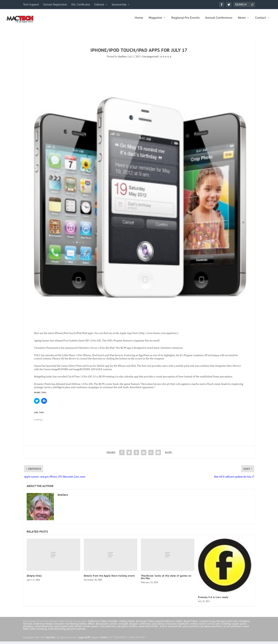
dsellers (122, 59)
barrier (203, 626)
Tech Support (31, 5)
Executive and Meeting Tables (70, 626)
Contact (261, 20)
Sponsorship (119, 5)
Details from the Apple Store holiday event (109, 578)
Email (104, 640)
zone (218, 626)
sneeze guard (61, 629)
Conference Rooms (43, 626)
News (242, 20)
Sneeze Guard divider (171, 629)
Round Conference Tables (169, 624)
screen (211, 626)
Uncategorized (150, 59)
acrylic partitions (232, 629)
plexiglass (28, 629)
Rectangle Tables (145, 624)
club (154, 626)
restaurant (171, 626)
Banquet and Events (227, 624)
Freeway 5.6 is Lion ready (213, 600)
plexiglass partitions (211, 629)
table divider (76, 629)
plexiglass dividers (127, 629)
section (194, 626)
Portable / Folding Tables (122, 624)
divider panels (91, 629)
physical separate (76, 631)
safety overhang (38, 631)
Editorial (99, 5)
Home (139, 20)
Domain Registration (55, 5)
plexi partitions (191, 629)
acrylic (113, 626)
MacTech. (51, 640)
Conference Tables (98, 624)
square (236, 626)
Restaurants (102, 626)
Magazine (155, 20)
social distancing (44, 629)
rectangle (123, 626)
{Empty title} (34, 578)
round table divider (148, 629)
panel (243, 626)
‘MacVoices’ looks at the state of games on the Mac (166, 579)
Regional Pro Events (186, 20)
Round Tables (191, 624)
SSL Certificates (81, 5)
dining (161, 626)
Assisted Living (207, 624)
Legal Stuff (84, 640)
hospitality (183, 626)
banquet (134, 626)
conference (145, 626)
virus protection (108, 629)
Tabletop (226, 626)
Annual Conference (219, 20)
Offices (91, 626)
